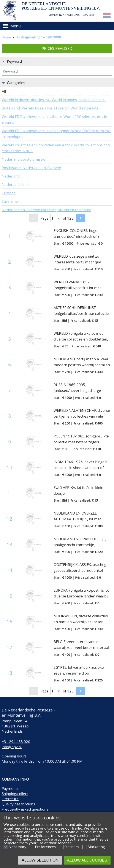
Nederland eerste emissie (24, 159)
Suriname (10, 201)
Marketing (96, 847)
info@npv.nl (12, 747)
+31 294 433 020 (16, 742)
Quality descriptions (18, 804)
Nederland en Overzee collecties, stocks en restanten (47, 210)
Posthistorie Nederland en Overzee (31, 168)
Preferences (45, 847)
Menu (16, 26)
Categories (16, 83)
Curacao (9, 193)
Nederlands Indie (16, 185)
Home (6, 37)
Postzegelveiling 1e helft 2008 (39, 37)
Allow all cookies (87, 860)
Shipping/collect (15, 794)
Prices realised (57, 48)
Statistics (72, 847)
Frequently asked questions (25, 809)
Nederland (11, 176)
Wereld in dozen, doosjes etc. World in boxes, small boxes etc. (54, 100)
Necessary (17, 847)
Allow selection (40, 860)
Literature (10, 799)
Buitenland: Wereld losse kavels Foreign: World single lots (50, 108)
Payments (10, 788)
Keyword (14, 61)
